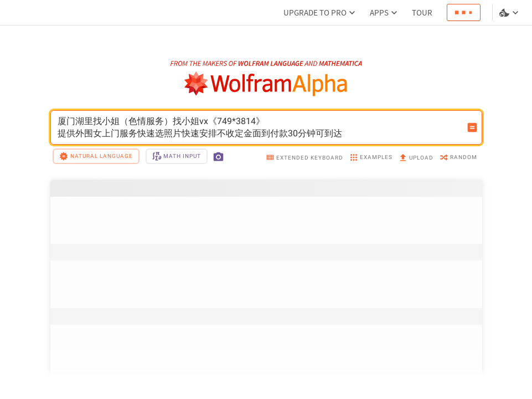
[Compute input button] (472, 127)
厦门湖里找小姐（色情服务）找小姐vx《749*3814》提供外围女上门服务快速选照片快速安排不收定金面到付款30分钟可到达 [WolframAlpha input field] (259, 127)
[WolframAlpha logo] (266, 84)
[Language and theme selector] (510, 13)
